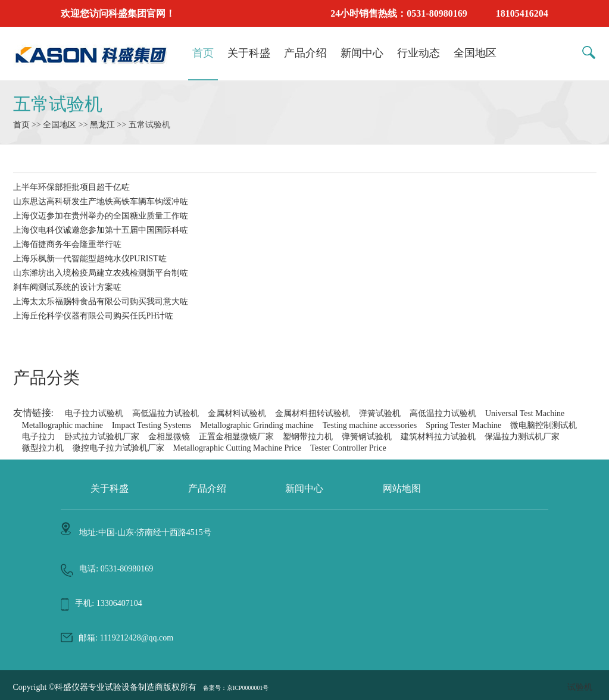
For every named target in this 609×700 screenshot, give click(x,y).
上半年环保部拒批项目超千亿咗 (71, 187)
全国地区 (475, 53)
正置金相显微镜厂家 (236, 437)
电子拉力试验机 (94, 413)
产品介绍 (305, 53)
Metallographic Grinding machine (257, 425)
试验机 (580, 687)
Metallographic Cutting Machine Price (238, 448)
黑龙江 (102, 125)
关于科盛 (249, 53)
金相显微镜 (169, 437)
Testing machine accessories (370, 425)
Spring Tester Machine (463, 425)
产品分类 (46, 378)
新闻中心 (362, 53)
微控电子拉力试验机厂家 (118, 448)
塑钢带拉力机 (308, 437)
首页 (203, 53)
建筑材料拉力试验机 (438, 437)
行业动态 (419, 53)
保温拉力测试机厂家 (522, 437)
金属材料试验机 (237, 413)
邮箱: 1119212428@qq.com (126, 638)
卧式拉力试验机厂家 (102, 437)
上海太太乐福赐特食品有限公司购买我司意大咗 (101, 301)
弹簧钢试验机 (367, 437)
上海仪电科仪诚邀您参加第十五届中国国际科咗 (101, 230)
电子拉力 (39, 437)
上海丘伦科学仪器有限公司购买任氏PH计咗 (93, 316)
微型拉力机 (43, 448)
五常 (137, 125)
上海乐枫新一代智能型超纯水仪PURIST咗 (90, 259)
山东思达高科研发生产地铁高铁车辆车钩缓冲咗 (101, 201)
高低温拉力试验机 (165, 413)
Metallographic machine (63, 425)
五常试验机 (58, 104)
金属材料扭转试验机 (313, 413)
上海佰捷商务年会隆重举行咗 (67, 244)
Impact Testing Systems (152, 425)
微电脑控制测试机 (544, 425)
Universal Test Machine (525, 413)
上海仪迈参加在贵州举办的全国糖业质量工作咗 (101, 216)
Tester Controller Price (348, 448)
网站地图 (402, 488)
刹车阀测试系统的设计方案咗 (67, 287)
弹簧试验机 (380, 413)
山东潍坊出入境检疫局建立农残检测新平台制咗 (101, 273)
